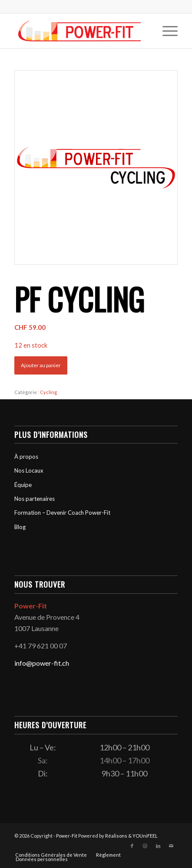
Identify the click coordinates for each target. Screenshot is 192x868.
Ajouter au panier (41, 365)
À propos (26, 457)
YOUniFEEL (145, 836)
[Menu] (166, 31)
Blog (20, 527)
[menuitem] (166, 31)
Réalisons (116, 836)
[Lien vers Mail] (171, 846)
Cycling (48, 392)
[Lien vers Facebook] (132, 846)
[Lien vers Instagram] (145, 846)
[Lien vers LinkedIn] (158, 846)
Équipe (23, 485)
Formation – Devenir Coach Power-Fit (62, 513)
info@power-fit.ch (42, 663)
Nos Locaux (29, 470)
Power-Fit (67, 836)
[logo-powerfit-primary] (80, 31)
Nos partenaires (35, 499)
